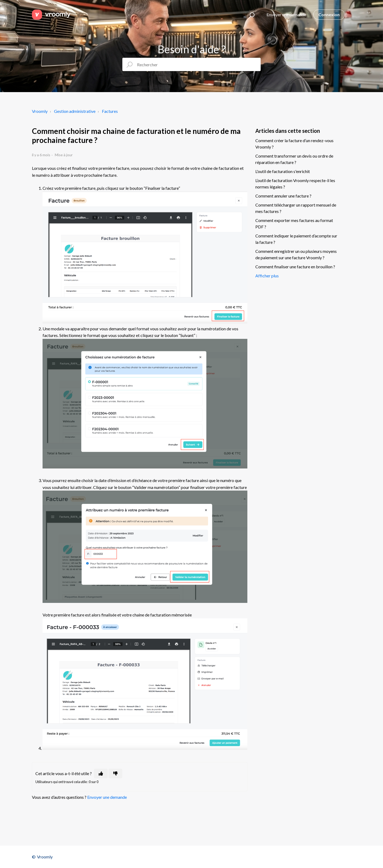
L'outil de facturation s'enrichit (283, 171)
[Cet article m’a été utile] (101, 774)
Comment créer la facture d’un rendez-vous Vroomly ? (294, 144)
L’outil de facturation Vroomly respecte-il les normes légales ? (295, 184)
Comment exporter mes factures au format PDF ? (294, 223)
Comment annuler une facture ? (283, 196)
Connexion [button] (329, 15)
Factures (110, 111)
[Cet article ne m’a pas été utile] (115, 774)
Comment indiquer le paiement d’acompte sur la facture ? (296, 239)
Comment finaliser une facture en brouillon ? (295, 267)
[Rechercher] (191, 64)
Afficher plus (267, 276)
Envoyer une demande (286, 15)
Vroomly (40, 111)
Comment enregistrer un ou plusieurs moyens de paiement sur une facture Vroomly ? (296, 254)
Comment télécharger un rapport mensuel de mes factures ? (296, 208)
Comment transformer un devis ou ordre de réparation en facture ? (294, 159)
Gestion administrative (75, 111)
